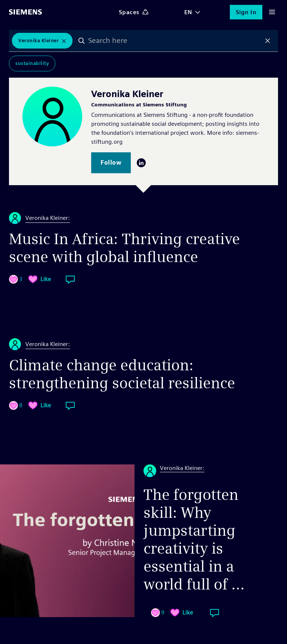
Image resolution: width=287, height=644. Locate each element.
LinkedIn (141, 163)
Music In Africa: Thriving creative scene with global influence (124, 248)
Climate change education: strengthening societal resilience (122, 374)
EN (188, 12)
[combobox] (175, 41)
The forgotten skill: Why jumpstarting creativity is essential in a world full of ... (194, 539)
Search (81, 41)
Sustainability (32, 63)
